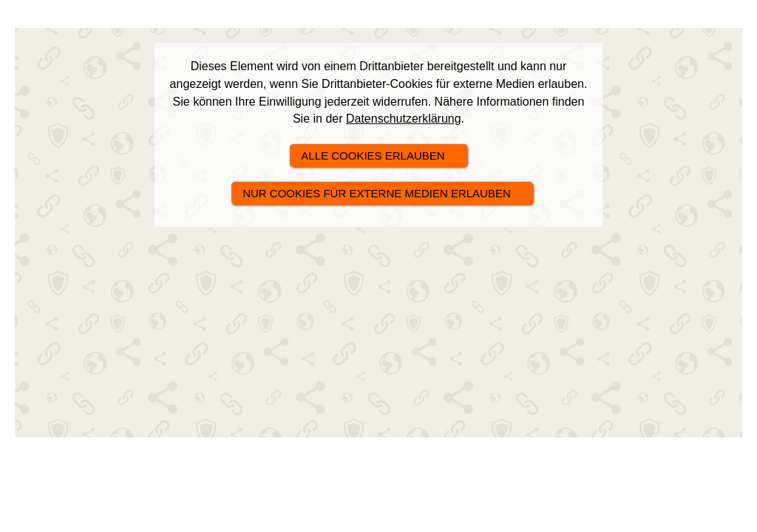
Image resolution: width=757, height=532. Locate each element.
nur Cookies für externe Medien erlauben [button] (377, 193)
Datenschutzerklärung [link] (404, 119)
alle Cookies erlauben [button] (373, 156)
